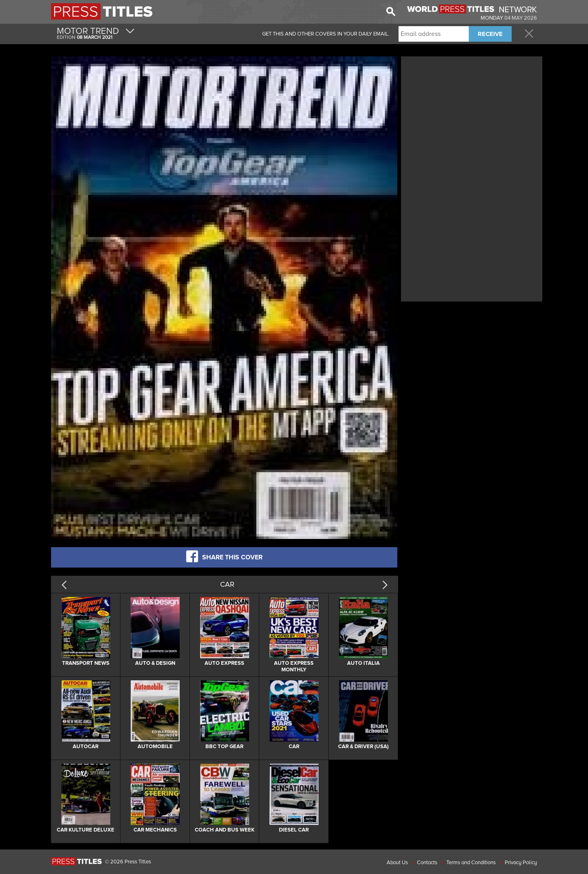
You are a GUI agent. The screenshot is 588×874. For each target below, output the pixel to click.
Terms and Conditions (471, 863)
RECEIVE (490, 34)
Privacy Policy (521, 863)
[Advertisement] (472, 116)
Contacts (427, 863)
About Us (397, 863)
